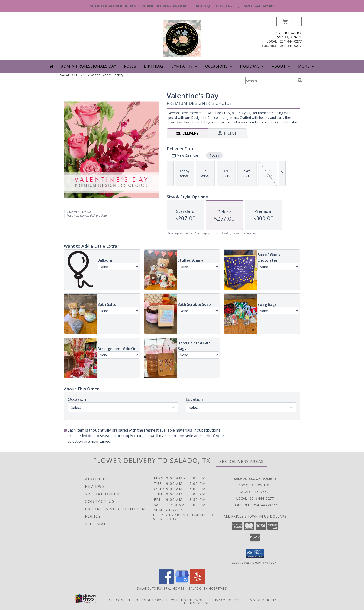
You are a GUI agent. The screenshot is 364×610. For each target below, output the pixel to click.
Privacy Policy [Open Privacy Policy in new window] (225, 600)
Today (214, 155)
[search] (300, 80)
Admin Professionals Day (89, 66)
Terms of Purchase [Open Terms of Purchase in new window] (262, 600)
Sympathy (185, 66)
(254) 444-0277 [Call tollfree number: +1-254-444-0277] (290, 46)
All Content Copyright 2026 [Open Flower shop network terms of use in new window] (136, 600)
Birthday (154, 66)
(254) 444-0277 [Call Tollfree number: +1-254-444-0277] (264, 505)
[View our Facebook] (166, 582)
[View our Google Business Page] (182, 582)
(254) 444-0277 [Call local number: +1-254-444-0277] (290, 41)
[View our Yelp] (198, 582)
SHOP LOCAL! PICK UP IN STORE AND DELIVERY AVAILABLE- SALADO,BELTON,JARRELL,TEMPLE (182, 6)
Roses (130, 66)
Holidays (253, 66)
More (307, 66)
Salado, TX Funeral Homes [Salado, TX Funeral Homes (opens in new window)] (161, 588)
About (282, 66)
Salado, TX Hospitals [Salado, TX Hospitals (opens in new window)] (208, 588)
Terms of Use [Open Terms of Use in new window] (197, 603)
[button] (289, 22)
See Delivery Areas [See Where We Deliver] (242, 461)
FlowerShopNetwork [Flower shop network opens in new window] (185, 600)
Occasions (219, 66)
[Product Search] (270, 81)
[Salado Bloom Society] (182, 38)
